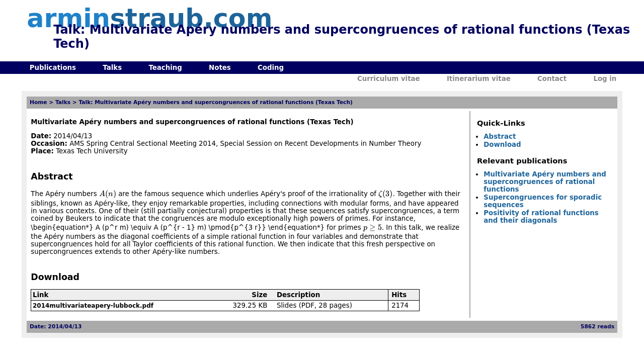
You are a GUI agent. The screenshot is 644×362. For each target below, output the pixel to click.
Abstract (500, 137)
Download (502, 145)
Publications (53, 68)
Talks (112, 68)
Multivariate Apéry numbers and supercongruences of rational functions (545, 182)
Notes (220, 68)
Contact (552, 79)
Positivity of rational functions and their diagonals (541, 217)
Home (38, 102)
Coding (271, 68)
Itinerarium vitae (479, 79)
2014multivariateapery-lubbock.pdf (93, 306)
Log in (605, 79)
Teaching (165, 68)
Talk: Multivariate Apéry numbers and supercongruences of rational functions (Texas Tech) (215, 102)
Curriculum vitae (389, 79)
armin (149, 18)
